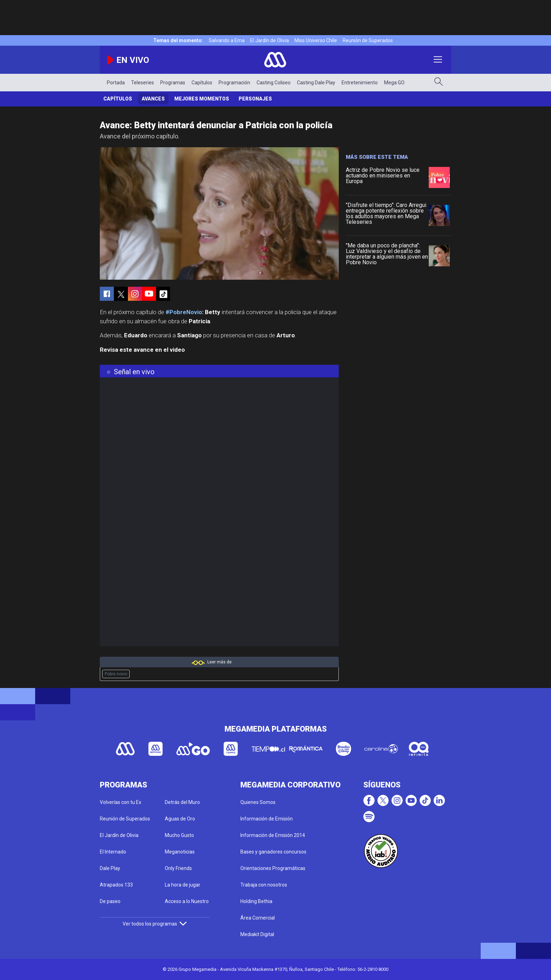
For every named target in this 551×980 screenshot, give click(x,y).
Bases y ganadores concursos (273, 852)
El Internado (113, 852)
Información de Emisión (267, 819)
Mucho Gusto (179, 835)
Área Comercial (258, 918)
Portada (116, 83)
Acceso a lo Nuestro (187, 901)
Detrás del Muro (182, 802)
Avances (153, 99)
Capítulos (202, 83)
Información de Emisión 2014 (273, 835)
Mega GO (394, 83)
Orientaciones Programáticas (273, 868)
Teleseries (142, 83)
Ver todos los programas (155, 924)
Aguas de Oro (180, 819)
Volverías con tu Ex (121, 802)
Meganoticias (180, 852)
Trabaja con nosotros (264, 885)
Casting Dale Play (316, 83)
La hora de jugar (183, 885)
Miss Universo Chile (316, 40)
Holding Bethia (256, 901)
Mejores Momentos (202, 99)
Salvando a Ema (227, 40)
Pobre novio (116, 674)
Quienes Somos (258, 802)
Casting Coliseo (274, 83)
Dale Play (110, 868)
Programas (173, 83)
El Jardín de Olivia (270, 40)
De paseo (110, 901)
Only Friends (178, 868)
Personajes (255, 99)
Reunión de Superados (368, 40)
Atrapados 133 (116, 885)
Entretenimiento (360, 83)
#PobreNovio (184, 312)
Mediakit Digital (257, 934)
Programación (234, 83)
